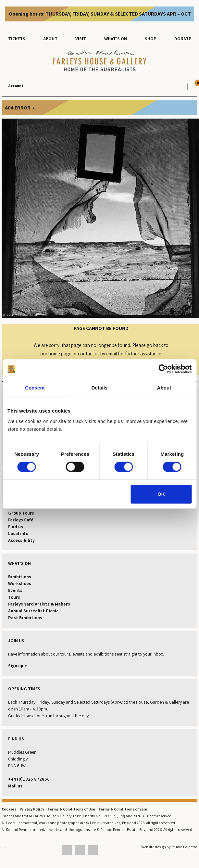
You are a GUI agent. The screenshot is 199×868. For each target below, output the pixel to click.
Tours (14, 597)
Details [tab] (100, 388)
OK (161, 494)
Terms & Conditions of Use (71, 809)
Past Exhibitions (25, 618)
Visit (81, 39)
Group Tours (21, 513)
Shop (151, 39)
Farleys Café (21, 520)
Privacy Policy (32, 809)
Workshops (20, 583)
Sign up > (18, 666)
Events (15, 590)
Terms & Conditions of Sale (123, 809)
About (50, 39)
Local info (18, 533)
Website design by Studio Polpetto (169, 847)
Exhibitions (20, 577)
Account (16, 86)
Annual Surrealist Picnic (33, 611)
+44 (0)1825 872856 (29, 779)
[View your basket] (189, 86)
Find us (16, 527)
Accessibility (21, 540)
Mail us (15, 786)
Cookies (9, 809)
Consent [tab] (35, 388)
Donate (183, 39)
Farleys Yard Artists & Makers (39, 604)
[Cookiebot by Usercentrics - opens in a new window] (163, 369)
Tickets (17, 39)
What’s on (116, 39)
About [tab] (164, 388)
